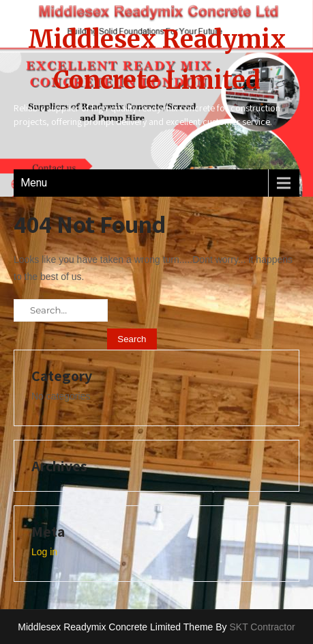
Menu (34, 183)
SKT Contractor (262, 627)
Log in (44, 552)
